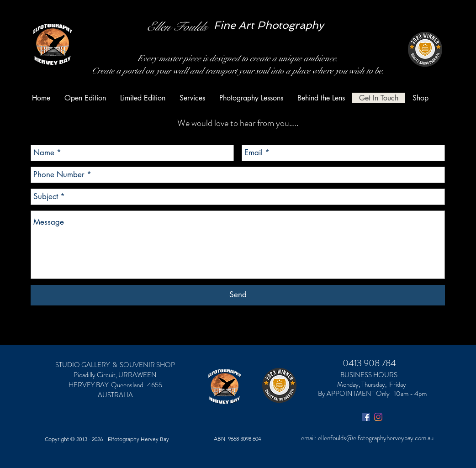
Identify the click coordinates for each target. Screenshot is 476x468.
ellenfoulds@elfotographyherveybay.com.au (376, 438)
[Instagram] (378, 417)
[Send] (238, 295)
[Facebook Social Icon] (366, 417)
